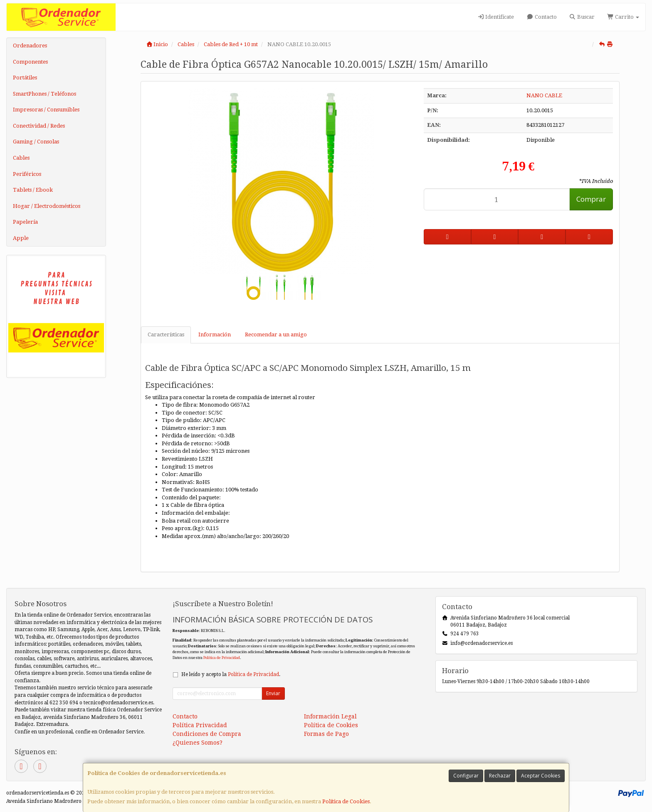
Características (166, 334)
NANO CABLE (544, 95)
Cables (21, 158)
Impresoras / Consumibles (46, 110)
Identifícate (496, 17)
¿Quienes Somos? (198, 743)
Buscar (582, 17)
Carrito (623, 17)
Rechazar (500, 776)
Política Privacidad (200, 725)
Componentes (30, 62)
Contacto (541, 17)
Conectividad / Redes (39, 126)
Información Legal (330, 716)
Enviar (273, 693)
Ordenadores (30, 46)
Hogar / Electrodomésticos (47, 206)
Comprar (591, 199)
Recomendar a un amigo (276, 334)
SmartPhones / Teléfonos (44, 94)
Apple (21, 238)
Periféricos (27, 174)
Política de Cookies (346, 801)
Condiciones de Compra (207, 734)
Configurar (466, 776)
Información (215, 334)
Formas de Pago (326, 734)
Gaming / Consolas (36, 142)
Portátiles (25, 78)
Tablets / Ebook (33, 190)
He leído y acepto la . (231, 674)
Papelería (25, 222)
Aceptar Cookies (541, 776)
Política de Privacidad (222, 658)
